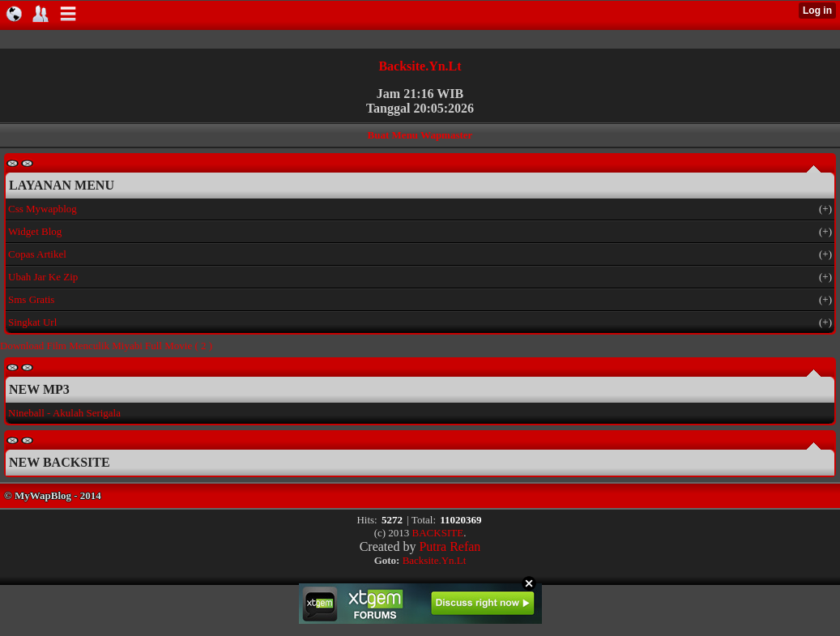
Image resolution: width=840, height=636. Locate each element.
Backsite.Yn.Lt (420, 66)
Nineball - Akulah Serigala (64, 413)
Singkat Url (32, 322)
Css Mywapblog (43, 209)
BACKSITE (438, 533)
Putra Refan (450, 546)
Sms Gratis (31, 299)
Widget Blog (35, 231)
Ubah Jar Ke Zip (43, 277)
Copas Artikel (37, 254)
